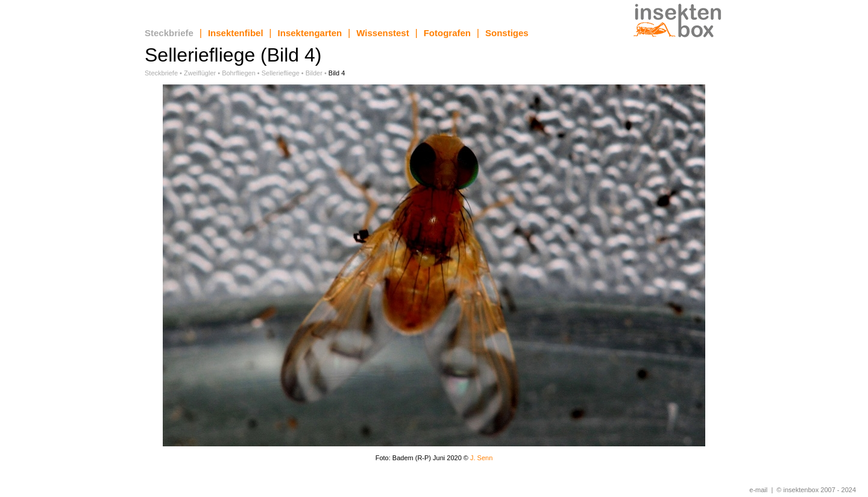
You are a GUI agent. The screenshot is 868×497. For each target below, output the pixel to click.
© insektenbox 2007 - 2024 (816, 490)
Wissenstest (382, 33)
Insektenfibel (236, 33)
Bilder (314, 73)
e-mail (758, 490)
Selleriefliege (281, 73)
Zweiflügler (200, 73)
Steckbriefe (169, 33)
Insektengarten (310, 33)
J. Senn (481, 458)
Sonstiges (507, 33)
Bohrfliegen (239, 73)
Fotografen (447, 33)
